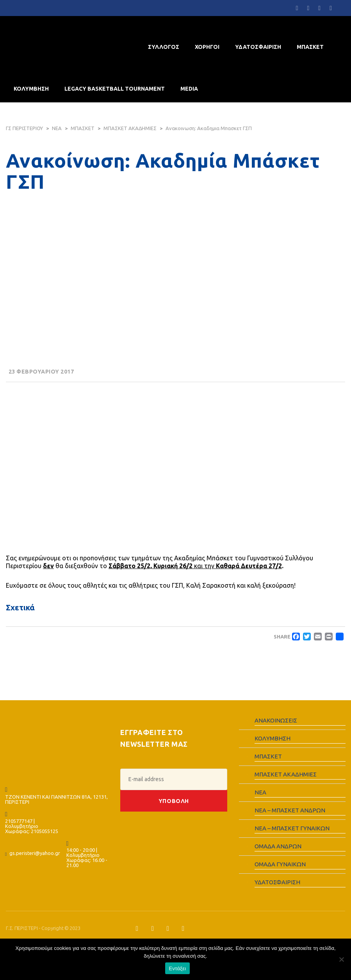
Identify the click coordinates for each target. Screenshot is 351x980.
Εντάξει (178, 968)
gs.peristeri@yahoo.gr (35, 853)
